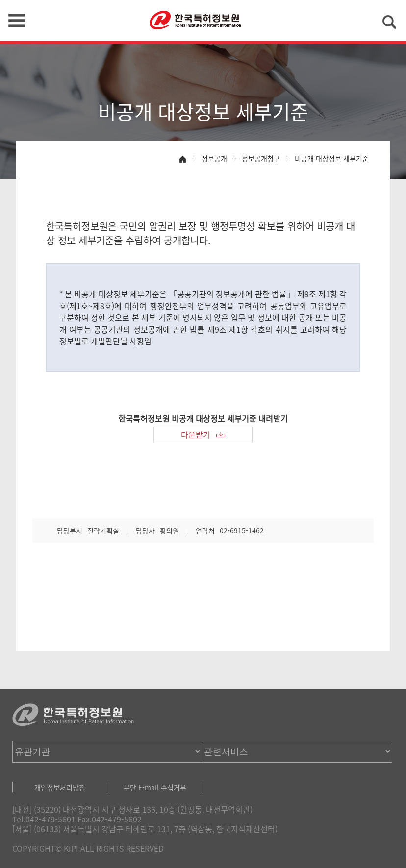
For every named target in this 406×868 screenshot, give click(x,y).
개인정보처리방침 (60, 787)
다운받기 (196, 434)
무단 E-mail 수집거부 (155, 787)
